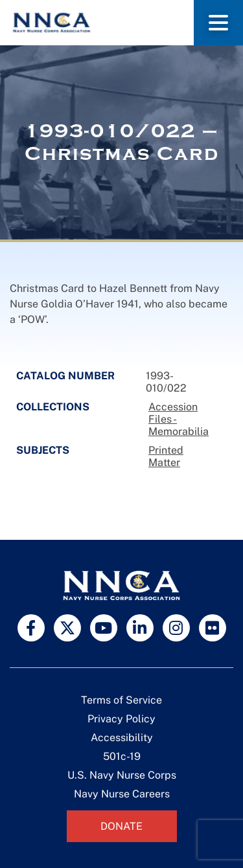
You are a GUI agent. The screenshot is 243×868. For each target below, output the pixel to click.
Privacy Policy (121, 719)
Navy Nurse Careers (122, 794)
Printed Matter (166, 456)
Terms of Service (121, 700)
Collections (53, 407)
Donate (121, 826)
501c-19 (122, 756)
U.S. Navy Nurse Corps (122, 775)
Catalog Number (65, 376)
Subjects (43, 450)
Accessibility (122, 738)
